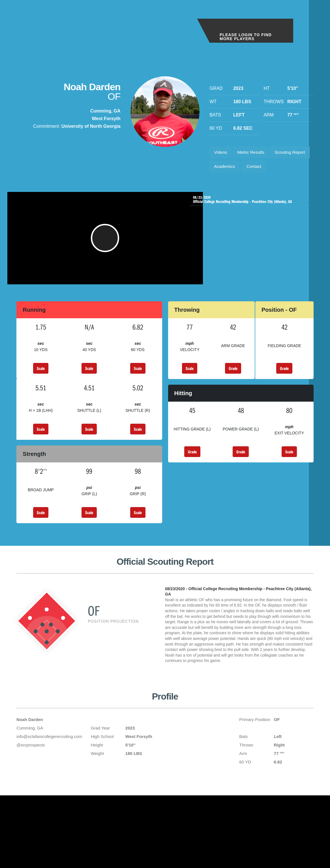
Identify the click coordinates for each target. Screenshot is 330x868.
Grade (233, 393)
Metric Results (254, 153)
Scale (41, 393)
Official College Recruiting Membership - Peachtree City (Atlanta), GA (252, 221)
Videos (221, 153)
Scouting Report (231, 169)
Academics (271, 169)
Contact (222, 185)
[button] (107, 260)
